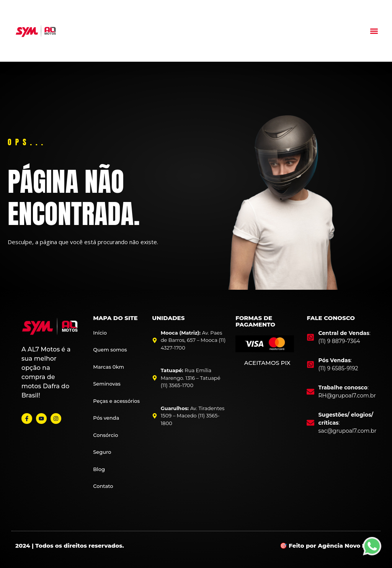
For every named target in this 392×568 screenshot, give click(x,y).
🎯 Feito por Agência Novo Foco (328, 546)
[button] (374, 31)
